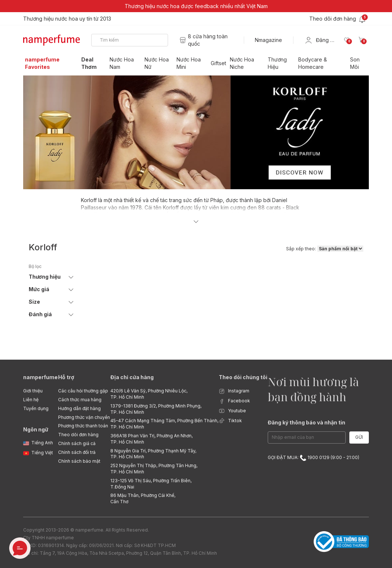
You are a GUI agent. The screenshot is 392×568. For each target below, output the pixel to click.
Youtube (232, 411)
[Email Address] (307, 438)
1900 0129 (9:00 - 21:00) (329, 457)
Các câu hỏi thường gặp (83, 391)
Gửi (359, 437)
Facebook (234, 401)
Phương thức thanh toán (83, 426)
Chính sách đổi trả (77, 452)
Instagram (234, 391)
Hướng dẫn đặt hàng (79, 408)
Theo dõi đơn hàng (78, 435)
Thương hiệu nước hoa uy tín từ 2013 (67, 19)
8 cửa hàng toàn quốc (208, 40)
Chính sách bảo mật (79, 461)
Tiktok (230, 421)
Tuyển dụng (36, 408)
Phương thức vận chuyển (84, 417)
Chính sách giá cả (77, 443)
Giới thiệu (33, 391)
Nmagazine (268, 40)
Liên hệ (31, 400)
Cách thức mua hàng (80, 400)
